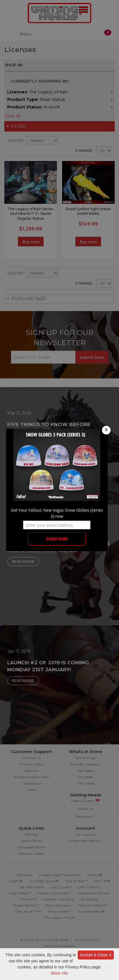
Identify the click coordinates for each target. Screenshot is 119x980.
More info (59, 973)
